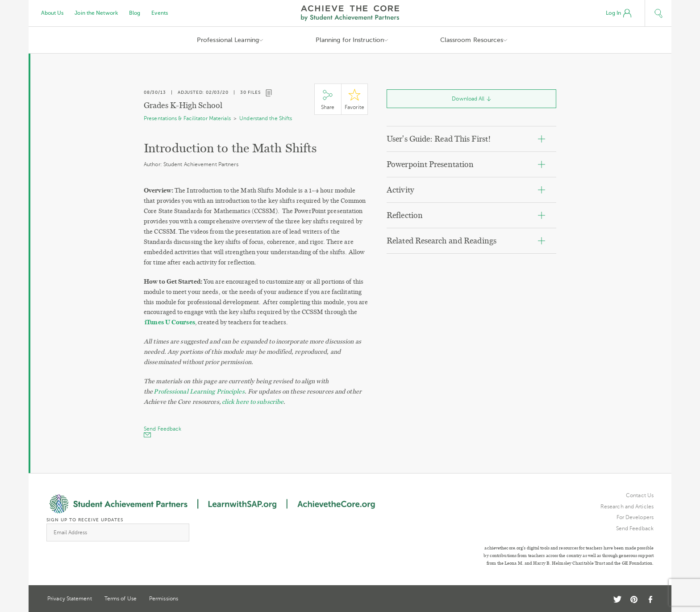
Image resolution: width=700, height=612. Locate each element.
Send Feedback (635, 528)
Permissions (164, 599)
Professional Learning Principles (199, 392)
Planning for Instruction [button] (350, 40)
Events (160, 13)
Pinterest (634, 599)
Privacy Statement (70, 599)
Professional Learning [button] (228, 40)
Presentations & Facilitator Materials (187, 118)
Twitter (617, 599)
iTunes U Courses (170, 322)
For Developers (635, 517)
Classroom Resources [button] (472, 40)
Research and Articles (627, 507)
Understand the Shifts (266, 118)
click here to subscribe (253, 402)
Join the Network (96, 13)
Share (328, 99)
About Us (52, 13)
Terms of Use (121, 599)
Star (354, 99)
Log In (619, 13)
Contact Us (640, 495)
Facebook (650, 599)
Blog (135, 13)
